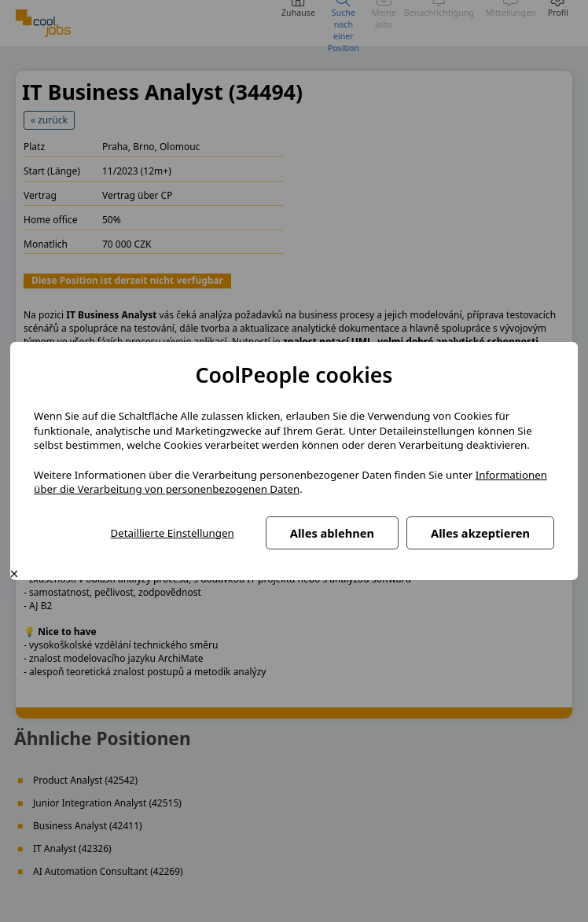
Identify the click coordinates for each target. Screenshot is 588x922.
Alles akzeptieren (480, 533)
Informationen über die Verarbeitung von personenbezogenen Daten (290, 482)
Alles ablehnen (332, 533)
